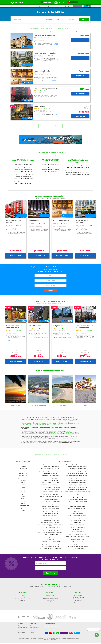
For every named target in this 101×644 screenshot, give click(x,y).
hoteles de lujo (69, 432)
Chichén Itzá (23, 600)
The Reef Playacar (78, 600)
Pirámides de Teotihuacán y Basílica (23, 599)
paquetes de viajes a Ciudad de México (49, 424)
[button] (42, 6)
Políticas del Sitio (41, 638)
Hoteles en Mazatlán (22, 627)
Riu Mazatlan (50, 597)
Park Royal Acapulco (78, 599)
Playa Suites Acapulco (78, 602)
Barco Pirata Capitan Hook (23, 602)
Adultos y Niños (71, 17)
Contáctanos (34, 638)
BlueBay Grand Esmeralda (78, 597)
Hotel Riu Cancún (50, 600)
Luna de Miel (33, 631)
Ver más (56, 44)
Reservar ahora (80, 40)
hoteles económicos (57, 432)
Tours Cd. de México (22, 629)
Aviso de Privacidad (50, 638)
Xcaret (23, 596)
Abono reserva (77, 638)
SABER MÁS (50, 290)
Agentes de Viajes (65, 638)
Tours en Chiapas (21, 632)
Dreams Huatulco (78, 596)
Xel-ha (23, 597)
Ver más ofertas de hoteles (51, 126)
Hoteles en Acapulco (22, 634)
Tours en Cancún (21, 631)
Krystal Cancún (50, 602)
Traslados (32, 634)
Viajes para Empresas (34, 627)
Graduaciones (33, 629)
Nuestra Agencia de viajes (24, 638)
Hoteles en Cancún (22, 626)
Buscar (84, 19)
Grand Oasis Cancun (50, 595)
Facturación (58, 638)
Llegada (49, 17)
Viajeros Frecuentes (34, 626)
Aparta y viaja (46, 640)
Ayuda (72, 638)
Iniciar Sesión (75, 2)
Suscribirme (50, 573)
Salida (59, 17)
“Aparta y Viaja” (48, 434)
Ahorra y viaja (53, 640)
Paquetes (32, 632)
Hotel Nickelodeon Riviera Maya (50, 598)
